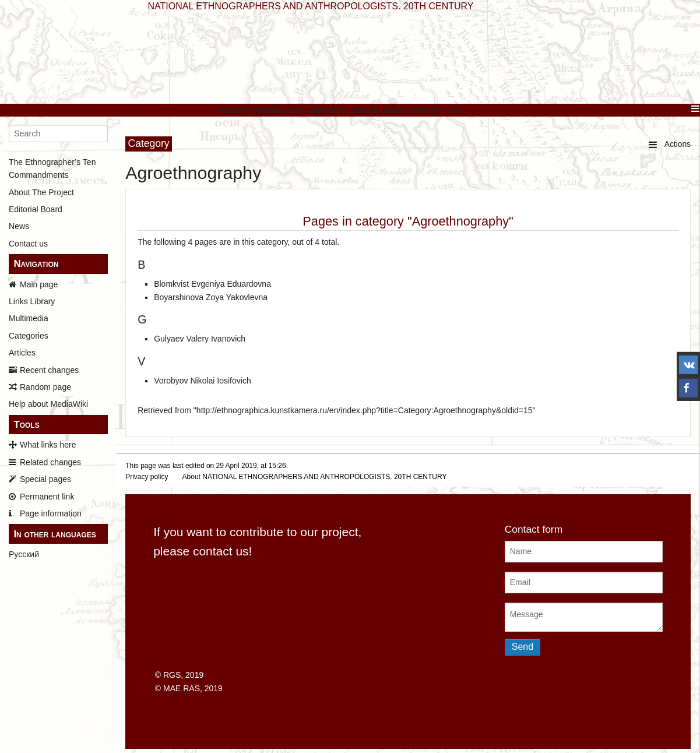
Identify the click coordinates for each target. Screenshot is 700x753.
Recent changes (49, 370)
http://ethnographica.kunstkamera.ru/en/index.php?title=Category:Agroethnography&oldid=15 (365, 410)
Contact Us (434, 111)
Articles (22, 353)
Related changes (50, 462)
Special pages (45, 479)
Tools (26, 425)
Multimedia (29, 318)
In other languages (54, 534)
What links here (48, 445)
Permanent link (47, 497)
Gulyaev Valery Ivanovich (200, 339)
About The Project (262, 111)
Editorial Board (344, 111)
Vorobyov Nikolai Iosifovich (203, 381)
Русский (24, 554)
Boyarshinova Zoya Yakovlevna (211, 297)
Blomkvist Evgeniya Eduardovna (212, 284)
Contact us (28, 244)
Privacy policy (147, 477)
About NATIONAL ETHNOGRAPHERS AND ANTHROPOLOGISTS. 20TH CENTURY (315, 477)
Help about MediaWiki (48, 404)
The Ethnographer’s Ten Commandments (52, 168)
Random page (45, 387)
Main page (39, 284)
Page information (51, 513)
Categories (29, 336)
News (395, 111)
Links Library (32, 301)
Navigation (36, 264)
